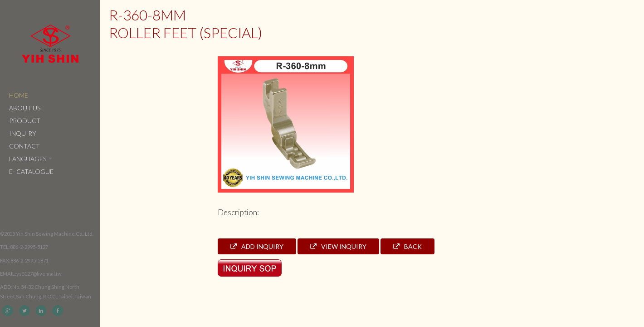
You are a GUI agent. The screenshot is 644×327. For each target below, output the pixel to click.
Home (19, 95)
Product (25, 121)
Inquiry (23, 133)
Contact (24, 146)
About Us (25, 108)
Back (407, 246)
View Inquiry (338, 246)
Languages (31, 159)
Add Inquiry (257, 246)
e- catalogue (31, 171)
